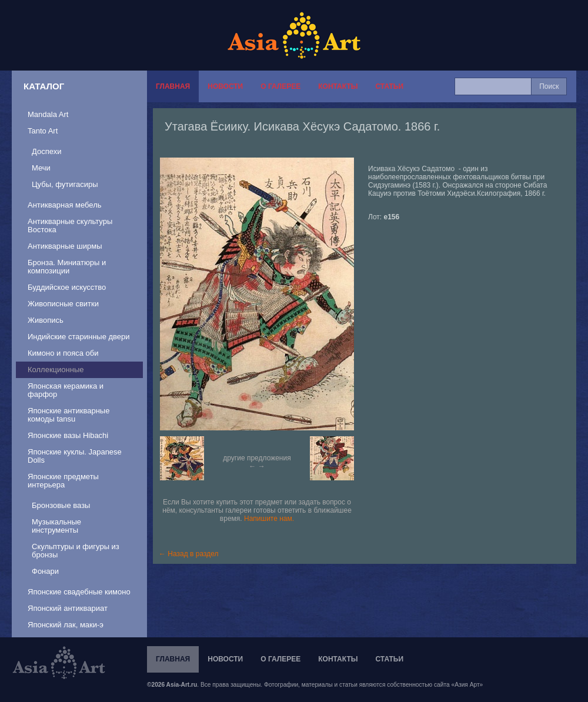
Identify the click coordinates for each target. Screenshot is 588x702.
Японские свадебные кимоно (79, 592)
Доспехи (46, 151)
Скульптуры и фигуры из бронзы (76, 551)
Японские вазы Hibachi (68, 435)
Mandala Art (48, 114)
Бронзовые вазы (61, 505)
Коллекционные (56, 370)
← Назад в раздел (189, 554)
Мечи (41, 168)
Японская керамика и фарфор (66, 390)
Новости (225, 86)
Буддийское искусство (67, 287)
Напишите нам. (269, 519)
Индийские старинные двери (79, 337)
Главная (173, 86)
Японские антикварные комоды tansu (69, 415)
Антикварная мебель (65, 205)
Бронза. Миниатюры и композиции (67, 267)
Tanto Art (43, 131)
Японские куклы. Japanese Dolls (75, 456)
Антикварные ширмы (65, 246)
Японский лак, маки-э (66, 625)
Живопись (46, 320)
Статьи (389, 86)
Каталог (44, 86)
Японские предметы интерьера (63, 481)
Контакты (338, 86)
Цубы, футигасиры (65, 184)
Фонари (45, 571)
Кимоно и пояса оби (63, 353)
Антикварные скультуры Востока (70, 225)
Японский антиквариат (68, 608)
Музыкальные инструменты (56, 526)
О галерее (280, 86)
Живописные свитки (63, 304)
